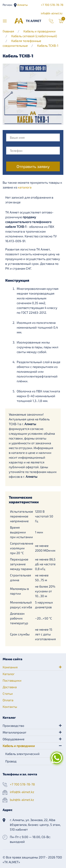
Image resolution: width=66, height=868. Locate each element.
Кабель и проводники (40, 31)
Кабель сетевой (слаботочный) (34, 36)
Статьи (8, 694)
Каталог (9, 674)
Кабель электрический (22, 754)
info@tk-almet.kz (52, 13)
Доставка (10, 687)
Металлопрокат (15, 732)
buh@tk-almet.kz (22, 800)
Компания (10, 667)
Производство (13, 726)
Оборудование (14, 739)
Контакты (10, 707)
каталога (25, 187)
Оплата (8, 700)
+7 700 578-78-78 (52, 5)
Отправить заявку (33, 166)
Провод (11, 761)
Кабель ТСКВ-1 (48, 46)
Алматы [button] (22, 5)
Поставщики (12, 680)
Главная (8, 31)
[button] (5, 21)
